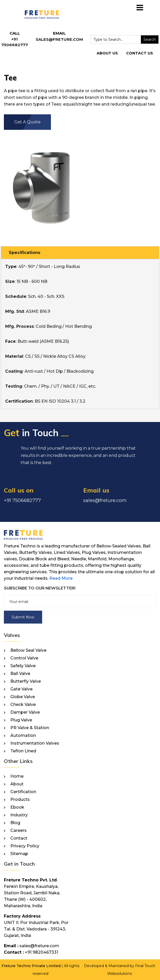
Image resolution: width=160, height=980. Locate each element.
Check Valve (23, 705)
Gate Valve (21, 689)
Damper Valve (25, 712)
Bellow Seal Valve (28, 650)
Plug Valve (21, 720)
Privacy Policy (25, 846)
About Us (107, 53)
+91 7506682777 (22, 500)
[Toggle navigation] (140, 8)
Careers (18, 831)
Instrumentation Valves (35, 743)
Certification (23, 792)
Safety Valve (23, 666)
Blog (15, 823)
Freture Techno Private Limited (31, 966)
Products (20, 800)
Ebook (17, 807)
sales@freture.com (59, 39)
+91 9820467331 (41, 952)
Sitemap (19, 854)
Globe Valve (23, 697)
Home (17, 776)
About (17, 784)
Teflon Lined (23, 751)
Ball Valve (20, 674)
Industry (19, 815)
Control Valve (24, 658)
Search (150, 39)
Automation (23, 736)
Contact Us (140, 53)
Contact (19, 838)
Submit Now (23, 617)
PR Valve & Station (30, 728)
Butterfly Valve (26, 681)
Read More (61, 578)
